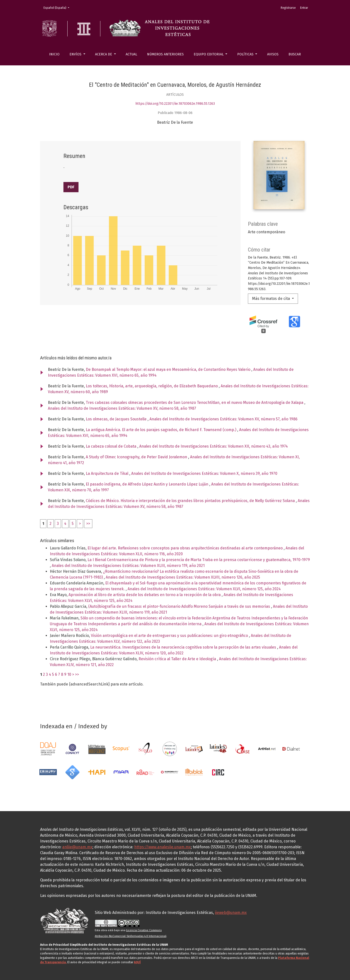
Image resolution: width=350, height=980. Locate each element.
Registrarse (288, 8)
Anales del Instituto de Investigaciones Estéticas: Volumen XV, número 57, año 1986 (223, 419)
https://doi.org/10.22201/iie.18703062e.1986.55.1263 (175, 104)
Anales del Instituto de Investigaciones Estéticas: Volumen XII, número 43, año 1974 (214, 446)
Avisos (273, 54)
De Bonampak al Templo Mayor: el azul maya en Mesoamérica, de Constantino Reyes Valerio (169, 369)
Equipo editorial (209, 54)
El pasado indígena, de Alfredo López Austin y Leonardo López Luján (148, 484)
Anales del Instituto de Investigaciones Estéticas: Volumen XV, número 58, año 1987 (122, 408)
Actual (131, 54)
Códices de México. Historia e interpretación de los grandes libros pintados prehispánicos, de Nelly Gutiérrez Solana (191, 501)
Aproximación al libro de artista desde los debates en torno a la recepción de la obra (145, 595)
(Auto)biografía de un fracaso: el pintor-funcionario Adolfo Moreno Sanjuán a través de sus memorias (180, 606)
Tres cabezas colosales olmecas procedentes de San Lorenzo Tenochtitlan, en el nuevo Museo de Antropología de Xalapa (195, 403)
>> (88, 524)
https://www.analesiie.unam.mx (162, 847)
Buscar (295, 54)
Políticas (246, 54)
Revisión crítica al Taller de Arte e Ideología (178, 659)
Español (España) (58, 7)
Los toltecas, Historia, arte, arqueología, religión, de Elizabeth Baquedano (152, 386)
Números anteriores (165, 54)
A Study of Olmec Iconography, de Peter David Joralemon (137, 457)
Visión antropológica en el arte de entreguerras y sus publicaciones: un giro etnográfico (170, 636)
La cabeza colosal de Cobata (112, 446)
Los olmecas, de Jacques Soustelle (117, 419)
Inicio (54, 54)
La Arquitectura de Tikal (108, 473)
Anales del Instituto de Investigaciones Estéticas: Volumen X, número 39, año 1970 (204, 473)
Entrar (304, 8)
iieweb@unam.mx (231, 913)
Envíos (76, 54)
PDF (71, 187)
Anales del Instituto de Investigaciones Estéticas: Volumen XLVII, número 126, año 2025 (183, 577)
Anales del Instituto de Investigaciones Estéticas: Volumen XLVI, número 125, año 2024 (204, 589)
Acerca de (104, 54)
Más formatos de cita (271, 299)
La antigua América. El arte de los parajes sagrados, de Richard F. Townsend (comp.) (162, 430)
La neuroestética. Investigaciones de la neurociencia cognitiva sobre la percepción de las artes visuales (184, 647)
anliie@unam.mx (77, 847)
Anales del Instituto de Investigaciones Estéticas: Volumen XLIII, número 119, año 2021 (128, 566)
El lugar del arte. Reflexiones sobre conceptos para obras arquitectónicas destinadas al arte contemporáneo (186, 548)
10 (69, 674)
